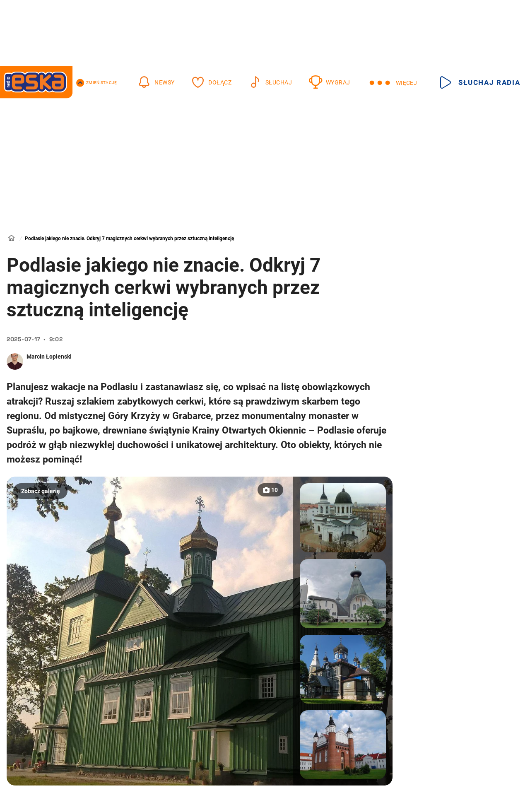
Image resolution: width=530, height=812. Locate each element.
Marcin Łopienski (49, 357)
